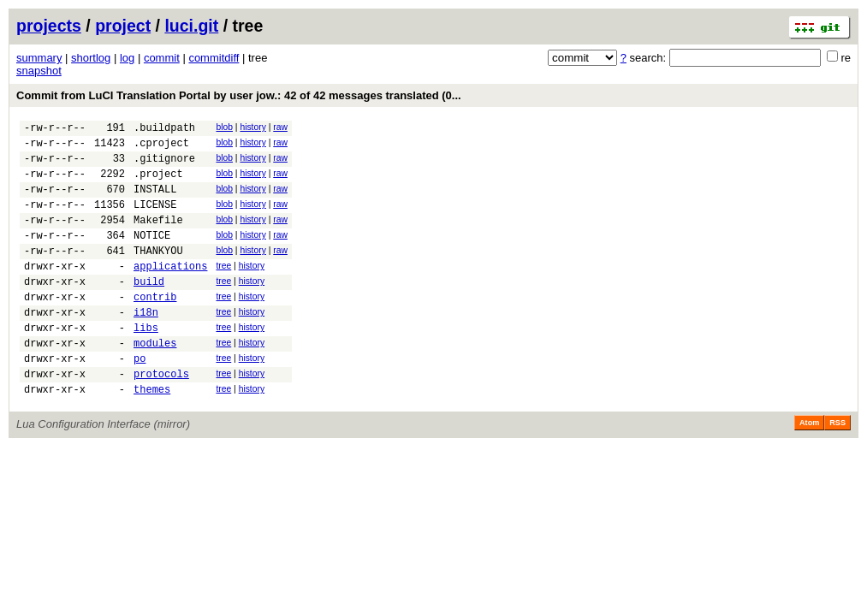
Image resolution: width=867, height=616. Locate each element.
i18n (146, 345)
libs (146, 363)
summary (39, 58)
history (252, 127)
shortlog (91, 58)
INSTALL (155, 201)
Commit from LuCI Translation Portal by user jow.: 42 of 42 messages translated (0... (239, 95)
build (149, 309)
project (123, 26)
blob (224, 127)
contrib (155, 327)
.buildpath (164, 130)
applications (170, 291)
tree (223, 289)
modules (155, 381)
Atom (809, 469)
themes (152, 435)
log (127, 58)
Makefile (158, 237)
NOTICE (152, 255)
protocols (161, 417)
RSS (837, 469)
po (140, 399)
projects (49, 26)
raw (280, 127)
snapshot (39, 71)
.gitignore (164, 166)
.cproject (161, 148)
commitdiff (214, 58)
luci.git (191, 26)
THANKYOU (158, 273)
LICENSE (155, 219)
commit (162, 58)
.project (158, 184)
